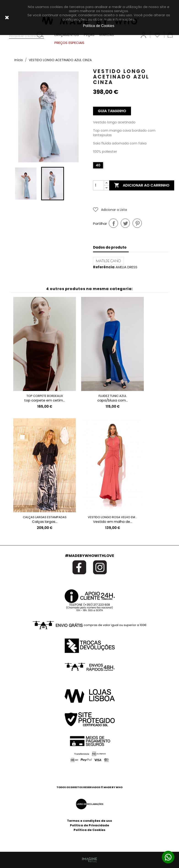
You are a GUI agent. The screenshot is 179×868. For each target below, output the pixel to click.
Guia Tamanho (112, 111)
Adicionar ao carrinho (142, 185)
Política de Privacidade (89, 825)
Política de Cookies (89, 830)
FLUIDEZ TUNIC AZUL (112, 396)
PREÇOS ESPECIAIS (69, 43)
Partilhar (113, 223)
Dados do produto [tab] (110, 247)
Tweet (125, 223)
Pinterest (137, 223)
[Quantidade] (99, 185)
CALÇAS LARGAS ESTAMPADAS (45, 517)
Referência (104, 267)
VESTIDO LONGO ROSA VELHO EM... (112, 517)
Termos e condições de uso (89, 821)
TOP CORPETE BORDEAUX (45, 396)
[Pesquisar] (27, 35)
